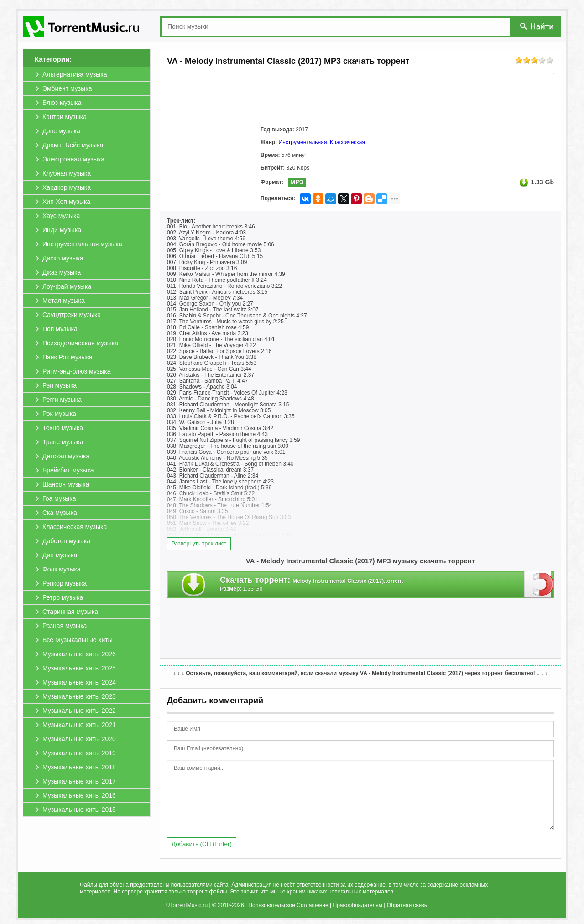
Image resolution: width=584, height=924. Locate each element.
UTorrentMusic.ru (187, 905)
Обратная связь (407, 905)
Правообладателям (358, 905)
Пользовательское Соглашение (288, 905)
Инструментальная (303, 142)
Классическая (347, 142)
